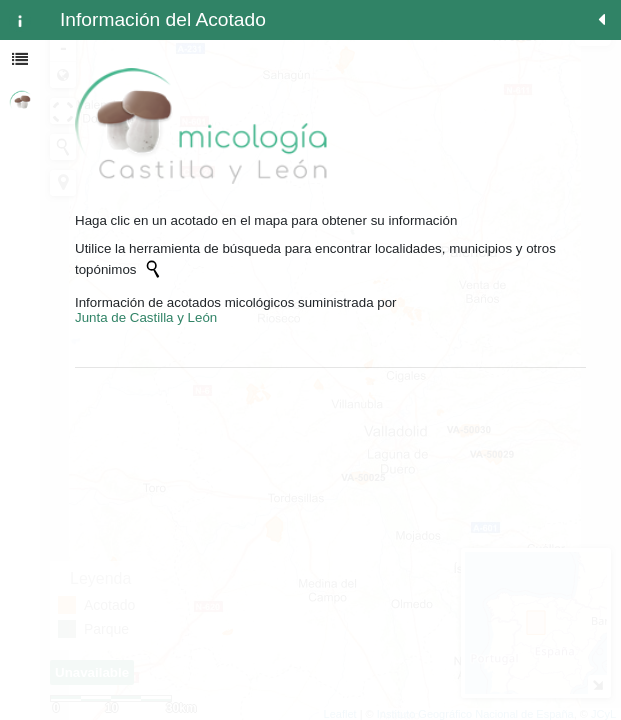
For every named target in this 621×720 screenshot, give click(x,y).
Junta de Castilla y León (146, 317)
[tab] (20, 20)
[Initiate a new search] (153, 269)
